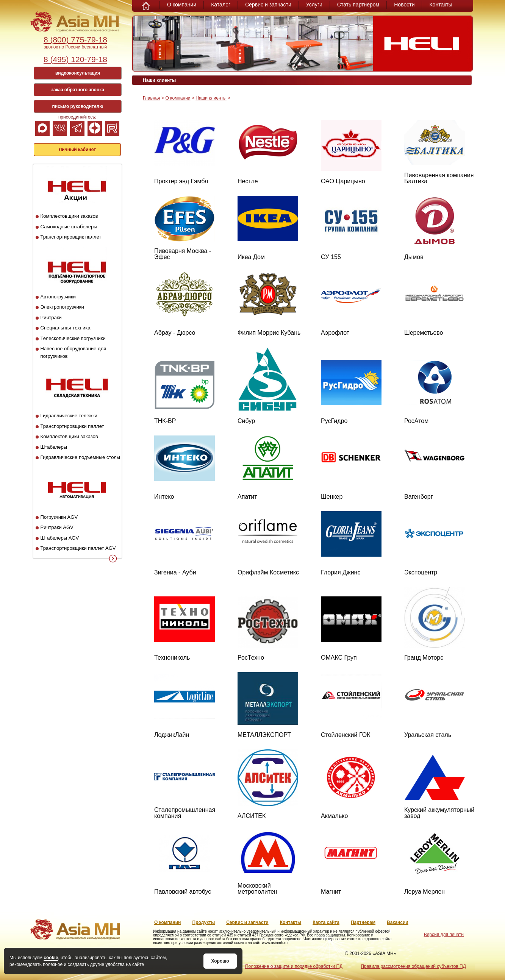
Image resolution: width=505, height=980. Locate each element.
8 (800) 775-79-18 (75, 40)
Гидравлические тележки (69, 416)
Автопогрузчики (58, 297)
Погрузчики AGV (59, 517)
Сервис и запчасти (268, 5)
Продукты (204, 922)
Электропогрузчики (62, 307)
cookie (51, 958)
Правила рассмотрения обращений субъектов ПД (413, 966)
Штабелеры (54, 447)
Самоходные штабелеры (69, 227)
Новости (404, 5)
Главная (152, 98)
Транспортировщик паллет (71, 237)
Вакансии (398, 922)
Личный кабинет (77, 150)
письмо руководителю (78, 106)
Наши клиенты (211, 98)
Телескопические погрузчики (73, 338)
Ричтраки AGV (57, 527)
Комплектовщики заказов (69, 216)
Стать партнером (358, 5)
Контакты (441, 5)
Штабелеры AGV (60, 538)
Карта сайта (326, 922)
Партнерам (363, 922)
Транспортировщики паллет (72, 426)
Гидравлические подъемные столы (81, 457)
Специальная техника (66, 328)
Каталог (221, 5)
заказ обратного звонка (78, 90)
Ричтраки (51, 318)
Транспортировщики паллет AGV (78, 548)
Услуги (314, 5)
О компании (182, 5)
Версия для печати (444, 935)
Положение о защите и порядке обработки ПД (294, 966)
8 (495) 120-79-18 (75, 59)
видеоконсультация (78, 73)
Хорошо (220, 961)
